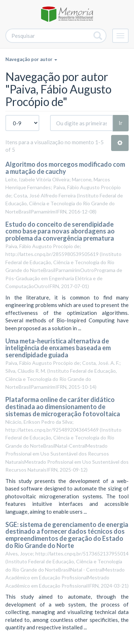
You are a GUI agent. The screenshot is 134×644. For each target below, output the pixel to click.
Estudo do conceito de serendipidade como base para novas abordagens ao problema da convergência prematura (60, 231)
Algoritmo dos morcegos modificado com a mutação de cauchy (65, 168)
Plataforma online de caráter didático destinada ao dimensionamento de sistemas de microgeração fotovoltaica (63, 407)
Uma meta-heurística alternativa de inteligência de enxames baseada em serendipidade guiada (58, 348)
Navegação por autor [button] (31, 59)
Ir (121, 123)
